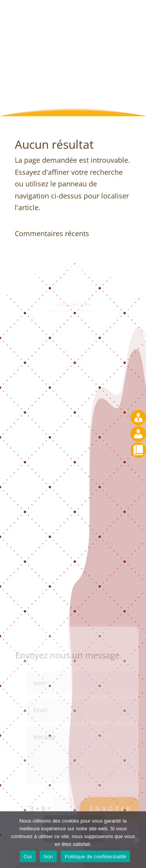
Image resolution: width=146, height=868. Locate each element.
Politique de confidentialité (95, 857)
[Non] (136, 840)
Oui (28, 857)
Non (48, 857)
